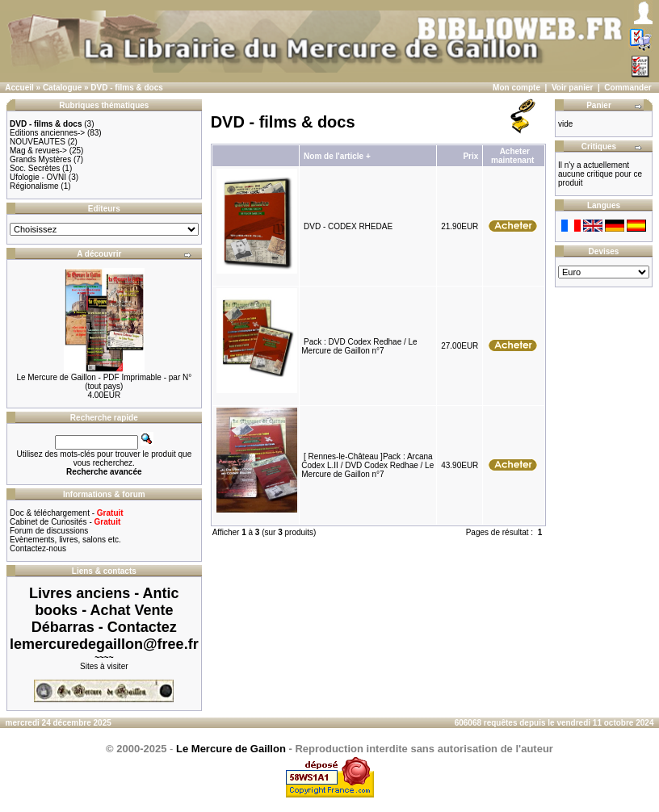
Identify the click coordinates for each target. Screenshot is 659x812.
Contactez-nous (38, 548)
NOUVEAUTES (38, 142)
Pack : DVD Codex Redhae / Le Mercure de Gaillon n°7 (359, 346)
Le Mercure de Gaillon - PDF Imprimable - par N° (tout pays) (104, 382)
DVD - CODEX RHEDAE (348, 226)
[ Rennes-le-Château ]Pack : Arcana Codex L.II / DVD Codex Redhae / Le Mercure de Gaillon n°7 (367, 465)
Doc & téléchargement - (67, 513)
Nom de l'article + (337, 156)
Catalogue (62, 88)
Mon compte (516, 88)
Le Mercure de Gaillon (231, 749)
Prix (470, 156)
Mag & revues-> (38, 151)
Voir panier (573, 88)
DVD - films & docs (126, 88)
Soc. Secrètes (35, 168)
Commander (628, 88)
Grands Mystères (40, 159)
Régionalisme (34, 186)
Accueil (19, 88)
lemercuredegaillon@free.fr (104, 644)
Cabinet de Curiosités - (65, 522)
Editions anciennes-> (47, 133)
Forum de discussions (49, 531)
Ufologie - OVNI (38, 177)
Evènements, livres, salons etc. (65, 540)
